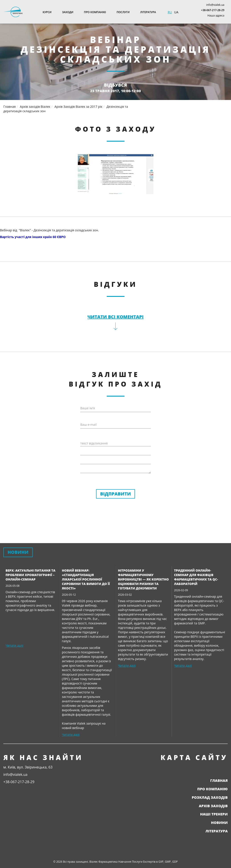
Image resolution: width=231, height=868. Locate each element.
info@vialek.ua (215, 5)
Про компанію (95, 12)
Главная (219, 780)
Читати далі (14, 645)
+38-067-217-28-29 (213, 10)
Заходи (68, 12)
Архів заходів (213, 806)
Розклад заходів (210, 797)
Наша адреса (216, 15)
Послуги (123, 12)
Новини (219, 823)
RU (170, 12)
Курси (47, 12)
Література (148, 12)
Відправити (116, 494)
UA (176, 12)
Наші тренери (214, 814)
